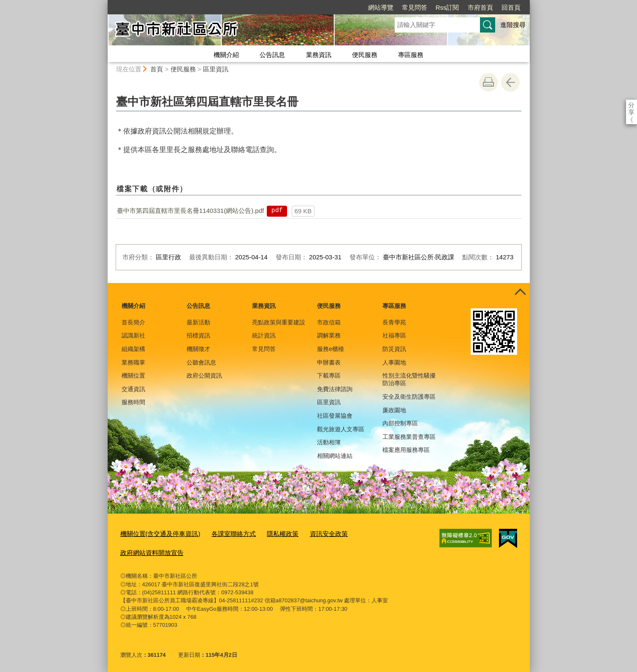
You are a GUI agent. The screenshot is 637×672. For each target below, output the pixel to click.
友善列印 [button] (488, 82)
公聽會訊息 (201, 362)
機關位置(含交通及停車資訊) (155, 533)
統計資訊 (264, 335)
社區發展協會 (335, 416)
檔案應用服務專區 (406, 450)
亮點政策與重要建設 (279, 322)
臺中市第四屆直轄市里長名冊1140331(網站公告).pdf (190, 211)
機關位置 (133, 375)
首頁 (157, 69)
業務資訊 (319, 55)
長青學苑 (394, 322)
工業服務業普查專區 (409, 437)
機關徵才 (198, 349)
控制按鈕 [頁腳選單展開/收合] (520, 292)
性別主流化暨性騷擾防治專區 (409, 379)
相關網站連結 (335, 456)
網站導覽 (332, 7)
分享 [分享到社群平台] (631, 105)
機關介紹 (226, 55)
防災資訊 (394, 349)
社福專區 (394, 335)
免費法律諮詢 (335, 389)
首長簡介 (133, 322)
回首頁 (462, 7)
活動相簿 (329, 442)
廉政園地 (394, 410)
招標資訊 (198, 335)
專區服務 (411, 55)
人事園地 (394, 362)
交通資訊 (133, 389)
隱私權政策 (264, 533)
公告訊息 (272, 55)
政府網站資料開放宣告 (148, 550)
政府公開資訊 (204, 375)
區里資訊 (216, 69)
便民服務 (365, 55)
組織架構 (133, 349)
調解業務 (329, 335)
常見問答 (366, 7)
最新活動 (198, 322)
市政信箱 (329, 322)
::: (104, 4)
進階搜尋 (513, 25)
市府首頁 (432, 7)
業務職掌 (133, 362)
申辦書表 (329, 362)
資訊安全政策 (306, 533)
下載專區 (329, 375)
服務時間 (133, 402)
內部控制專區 (400, 423)
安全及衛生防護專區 (409, 397)
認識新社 (133, 335)
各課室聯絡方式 (220, 533)
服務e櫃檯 (331, 349)
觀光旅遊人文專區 (341, 429)
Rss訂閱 (399, 7)
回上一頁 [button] (510, 82)
